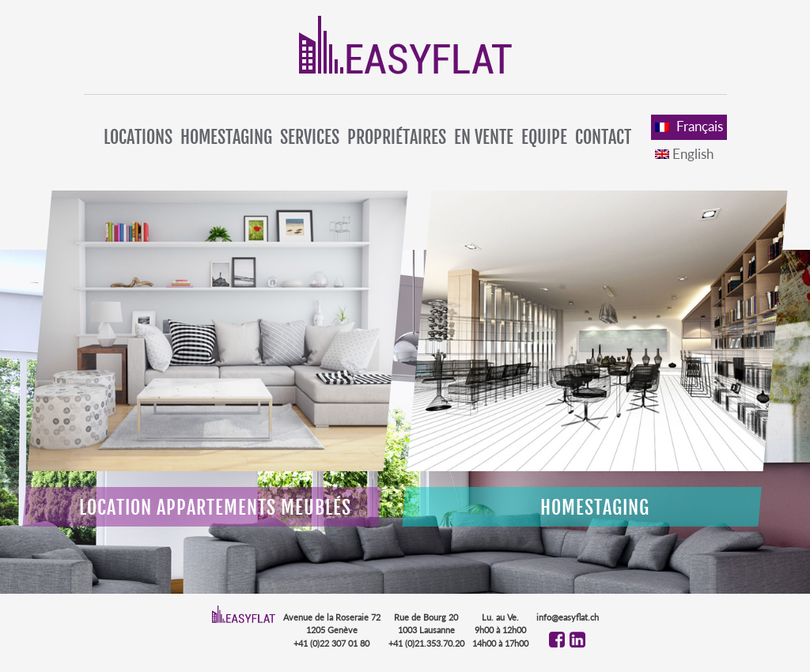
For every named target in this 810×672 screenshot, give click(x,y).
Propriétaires (397, 137)
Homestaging (226, 137)
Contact (603, 137)
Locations (138, 137)
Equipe (544, 137)
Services (310, 137)
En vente (484, 137)
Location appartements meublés (215, 508)
